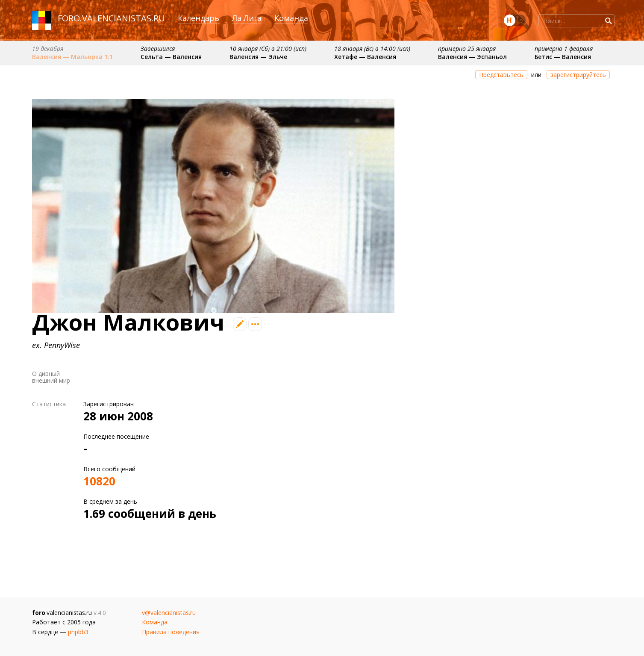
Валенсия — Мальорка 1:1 (72, 57)
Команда (291, 18)
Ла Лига (247, 18)
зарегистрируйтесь (578, 75)
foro (69, 18)
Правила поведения (171, 632)
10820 (99, 481)
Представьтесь (501, 75)
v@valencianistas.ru (169, 613)
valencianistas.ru (124, 18)
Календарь (198, 18)
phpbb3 (78, 632)
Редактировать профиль (240, 324)
